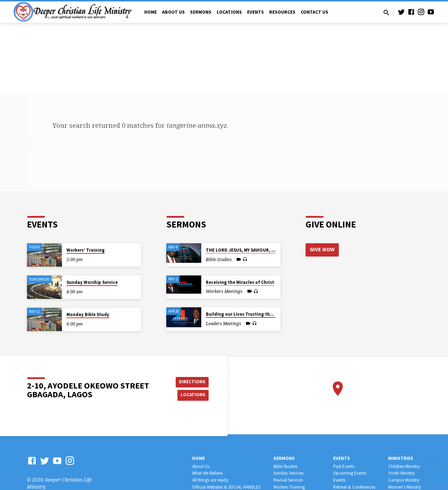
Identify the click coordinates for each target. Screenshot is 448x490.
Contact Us (314, 12)
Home (150, 12)
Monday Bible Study (88, 314)
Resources (282, 12)
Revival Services (288, 480)
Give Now (322, 250)
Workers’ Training (86, 250)
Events (255, 12)
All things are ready (210, 480)
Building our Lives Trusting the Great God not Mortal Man (268, 314)
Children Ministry (404, 466)
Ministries (401, 458)
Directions (191, 381)
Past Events (344, 466)
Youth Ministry (401, 473)
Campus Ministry (404, 480)
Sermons (201, 12)
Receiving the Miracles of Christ (240, 282)
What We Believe (207, 473)
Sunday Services (288, 473)
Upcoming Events (350, 473)
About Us (173, 12)
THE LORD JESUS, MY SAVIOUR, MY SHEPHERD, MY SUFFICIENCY (271, 250)
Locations (229, 12)
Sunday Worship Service (92, 282)
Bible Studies (285, 466)
